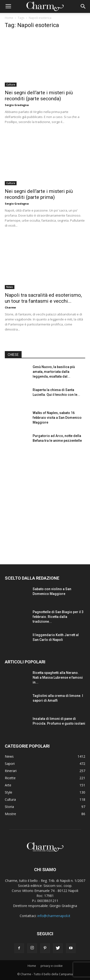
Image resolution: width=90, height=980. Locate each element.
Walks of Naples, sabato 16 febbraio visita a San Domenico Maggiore (57, 418)
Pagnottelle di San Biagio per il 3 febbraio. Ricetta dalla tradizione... (58, 617)
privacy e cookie (52, 966)
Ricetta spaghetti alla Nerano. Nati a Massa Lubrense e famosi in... (58, 678)
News (10, 287)
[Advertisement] (45, 503)
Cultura (11, 84)
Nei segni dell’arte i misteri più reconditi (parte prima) (39, 194)
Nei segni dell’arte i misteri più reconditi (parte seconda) (39, 96)
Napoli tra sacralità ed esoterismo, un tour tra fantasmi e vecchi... (43, 298)
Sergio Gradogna (17, 105)
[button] (83, 6)
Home (9, 18)
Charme (10, 307)
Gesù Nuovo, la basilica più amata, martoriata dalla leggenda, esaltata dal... (54, 372)
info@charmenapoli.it (54, 916)
